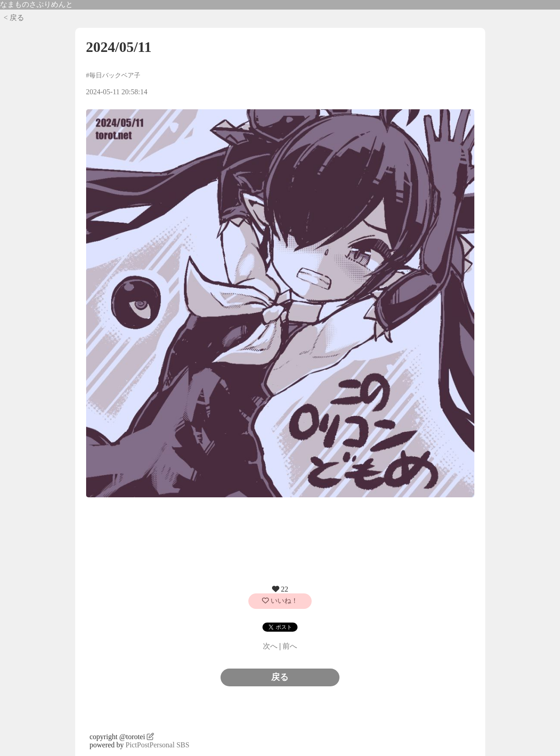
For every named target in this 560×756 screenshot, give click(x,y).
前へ (290, 646)
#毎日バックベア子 (113, 75)
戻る (280, 677)
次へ (270, 646)
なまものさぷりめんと (36, 4)
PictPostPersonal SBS (158, 745)
